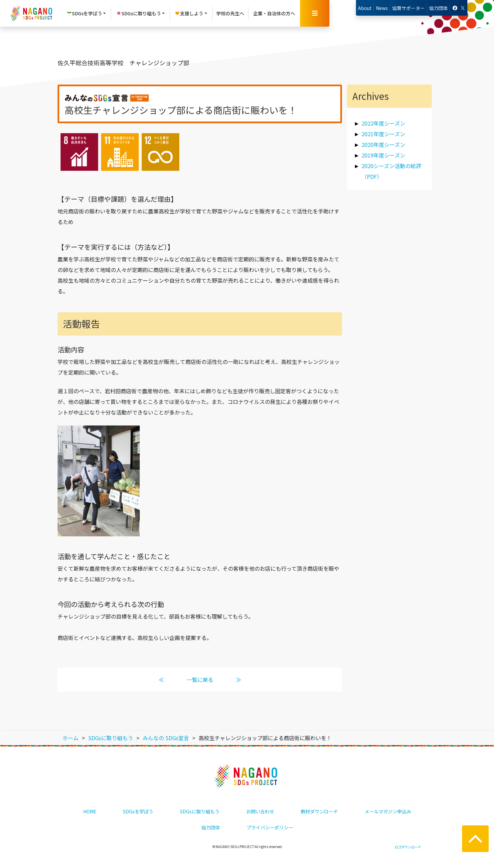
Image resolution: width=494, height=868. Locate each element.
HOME (90, 811)
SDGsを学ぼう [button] (84, 13)
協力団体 (438, 8)
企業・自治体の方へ (274, 13)
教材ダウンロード (319, 811)
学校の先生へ (230, 13)
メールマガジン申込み (388, 811)
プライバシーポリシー (270, 827)
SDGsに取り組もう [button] (139, 13)
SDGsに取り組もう (200, 811)
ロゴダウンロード (408, 847)
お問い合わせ (260, 811)
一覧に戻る (200, 680)
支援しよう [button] (189, 13)
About (365, 8)
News (382, 8)
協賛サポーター (409, 8)
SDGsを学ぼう (138, 811)
